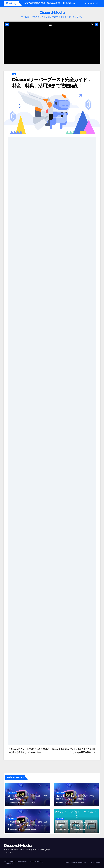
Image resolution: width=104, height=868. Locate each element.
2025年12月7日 (64, 829)
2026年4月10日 (16, 803)
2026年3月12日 (64, 803)
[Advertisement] (52, 46)
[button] (92, 25)
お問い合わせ (96, 863)
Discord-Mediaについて (80, 863)
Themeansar (8, 864)
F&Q (14, 74)
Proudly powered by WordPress (16, 862)
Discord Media (29, 803)
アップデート (12, 793)
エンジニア (60, 819)
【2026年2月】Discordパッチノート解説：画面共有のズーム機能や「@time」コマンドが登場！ (28, 825)
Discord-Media (52, 13)
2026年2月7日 (15, 829)
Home (67, 863)
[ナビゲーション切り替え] (50, 25)
